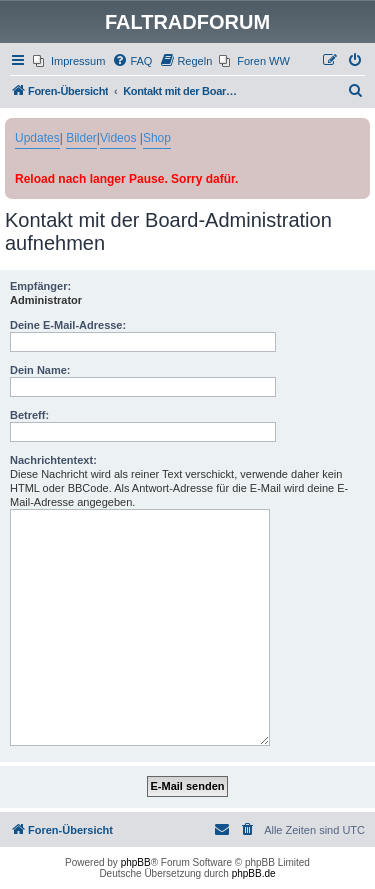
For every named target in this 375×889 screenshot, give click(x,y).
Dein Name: (40, 370)
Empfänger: (40, 286)
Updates (37, 138)
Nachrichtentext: (53, 460)
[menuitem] (69, 61)
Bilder (81, 138)
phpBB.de (254, 873)
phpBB (136, 862)
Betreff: (29, 415)
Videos (118, 138)
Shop (157, 138)
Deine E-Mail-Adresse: (68, 325)
